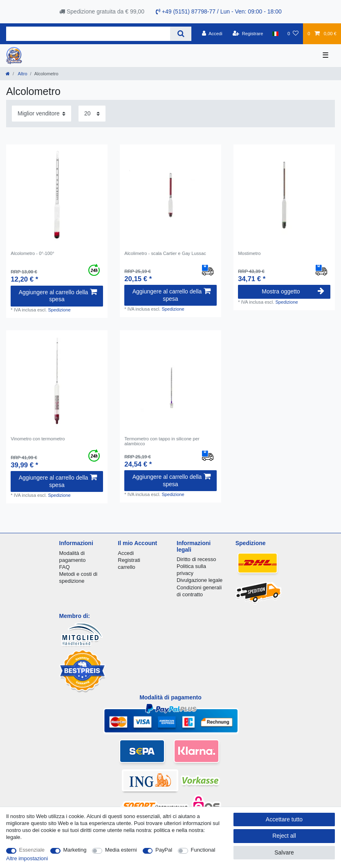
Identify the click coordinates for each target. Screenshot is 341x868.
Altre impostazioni (27, 858)
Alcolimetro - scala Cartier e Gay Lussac (165, 253)
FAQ (65, 567)
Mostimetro (249, 253)
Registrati (129, 560)
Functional (203, 850)
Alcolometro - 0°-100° (33, 253)
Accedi (126, 553)
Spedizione (59, 310)
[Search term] (88, 34)
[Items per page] (92, 114)
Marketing (75, 850)
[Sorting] (42, 114)
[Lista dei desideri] (293, 34)
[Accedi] (212, 34)
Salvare (284, 852)
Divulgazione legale (200, 580)
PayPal (164, 850)
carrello (126, 567)
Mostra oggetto (293, 291)
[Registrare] (248, 34)
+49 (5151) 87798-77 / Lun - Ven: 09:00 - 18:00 (219, 11)
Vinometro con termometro (38, 439)
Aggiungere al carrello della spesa (58, 296)
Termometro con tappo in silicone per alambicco (162, 441)
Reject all (284, 836)
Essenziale (32, 850)
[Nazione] (275, 34)
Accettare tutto (284, 819)
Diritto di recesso (196, 559)
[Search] (181, 34)
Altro (22, 74)
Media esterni (121, 850)
